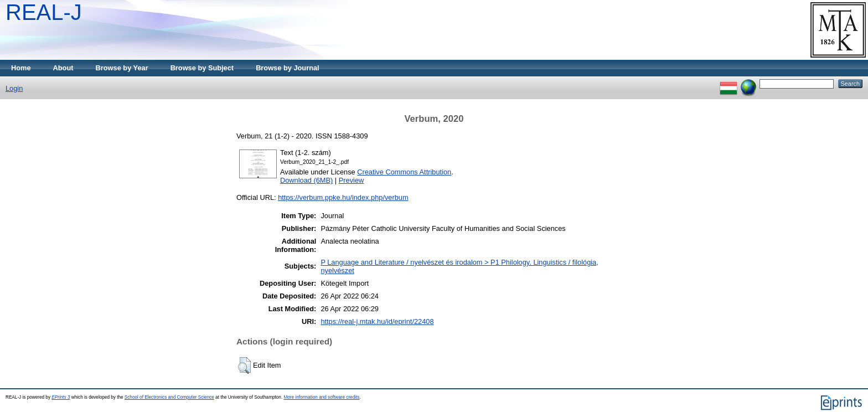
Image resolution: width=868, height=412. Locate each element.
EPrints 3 (61, 397)
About (63, 68)
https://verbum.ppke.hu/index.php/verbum (343, 197)
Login (14, 88)
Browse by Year (122, 68)
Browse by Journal (288, 68)
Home (21, 68)
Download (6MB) (306, 180)
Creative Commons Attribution (404, 172)
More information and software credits (321, 397)
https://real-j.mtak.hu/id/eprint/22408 (377, 321)
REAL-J (44, 12)
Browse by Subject (202, 68)
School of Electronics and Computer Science (169, 397)
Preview (352, 180)
